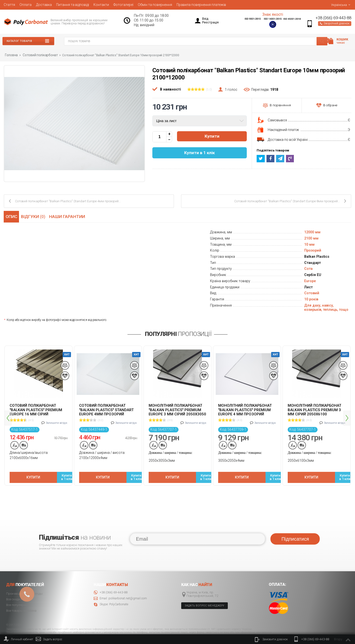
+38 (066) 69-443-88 (333, 18)
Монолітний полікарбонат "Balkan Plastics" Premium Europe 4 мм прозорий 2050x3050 (245, 409)
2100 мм (311, 238)
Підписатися (295, 521)
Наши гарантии (69, 216)
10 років (311, 299)
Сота (308, 268)
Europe (310, 281)
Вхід (205, 19)
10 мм (309, 244)
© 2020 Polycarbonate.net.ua (336, 630)
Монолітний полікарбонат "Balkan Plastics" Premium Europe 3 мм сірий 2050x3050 (177, 409)
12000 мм (312, 232)
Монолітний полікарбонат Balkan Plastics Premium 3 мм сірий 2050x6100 (314, 409)
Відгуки (35, 216)
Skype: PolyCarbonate (111, 587)
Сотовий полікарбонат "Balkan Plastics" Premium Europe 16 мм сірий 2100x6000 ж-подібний (36, 409)
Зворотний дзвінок (335, 23)
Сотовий (312, 293)
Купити (212, 136)
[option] (38, 411)
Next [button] (347, 409)
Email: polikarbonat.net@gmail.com (120, 581)
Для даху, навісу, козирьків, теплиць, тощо (326, 307)
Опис (11, 216)
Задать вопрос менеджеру (205, 588)
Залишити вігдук (57, 420)
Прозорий (313, 250)
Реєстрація (210, 22)
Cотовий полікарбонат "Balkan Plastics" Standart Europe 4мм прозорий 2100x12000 (106, 409)
